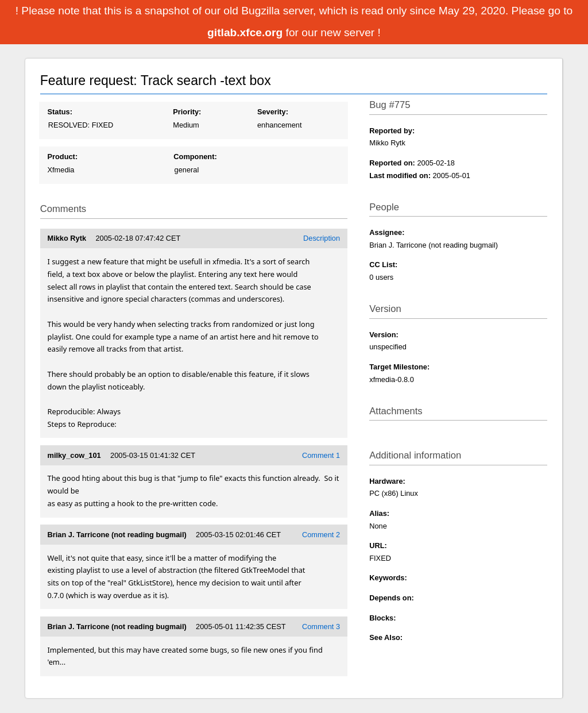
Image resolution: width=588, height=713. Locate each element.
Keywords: (388, 578)
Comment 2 (321, 535)
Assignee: (387, 232)
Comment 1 (321, 455)
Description (322, 238)
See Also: (386, 637)
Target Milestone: (399, 367)
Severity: (273, 112)
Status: (60, 112)
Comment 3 (321, 627)
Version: (384, 335)
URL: (378, 546)
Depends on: (392, 598)
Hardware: (387, 481)
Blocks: (382, 618)
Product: (63, 157)
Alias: (379, 513)
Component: (195, 157)
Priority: (187, 112)
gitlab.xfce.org (246, 32)
